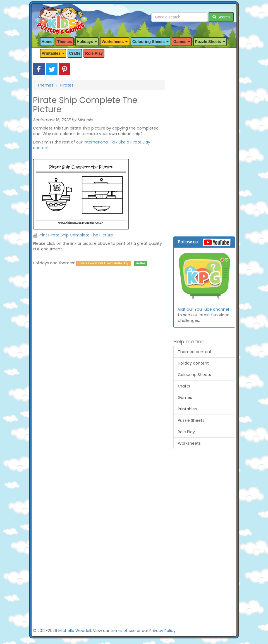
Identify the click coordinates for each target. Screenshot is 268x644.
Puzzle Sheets (191, 420)
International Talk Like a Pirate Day (103, 263)
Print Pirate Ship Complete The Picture (73, 235)
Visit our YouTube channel (203, 309)
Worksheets (189, 443)
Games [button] (182, 42)
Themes (65, 42)
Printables (187, 409)
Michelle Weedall (75, 631)
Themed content (195, 352)
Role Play (94, 53)
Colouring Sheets (194, 375)
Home (47, 42)
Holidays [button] (87, 42)
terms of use (123, 631)
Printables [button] (53, 53)
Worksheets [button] (115, 42)
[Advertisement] (99, 326)
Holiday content (193, 363)
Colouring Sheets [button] (150, 42)
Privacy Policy (162, 631)
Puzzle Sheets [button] (210, 42)
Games (185, 398)
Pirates (67, 85)
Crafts (75, 53)
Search (221, 17)
